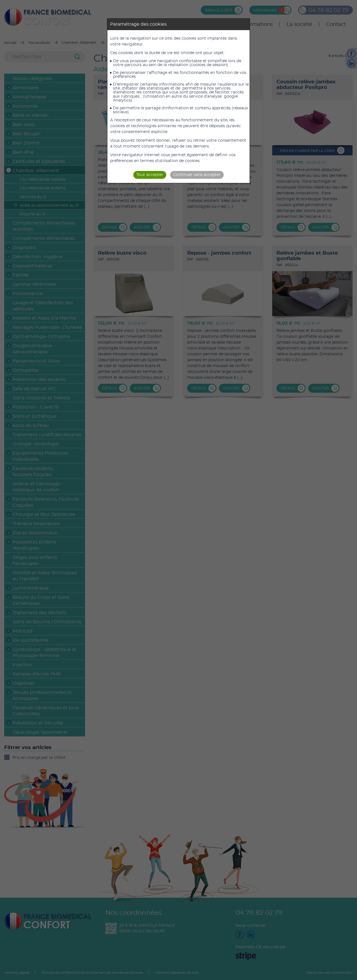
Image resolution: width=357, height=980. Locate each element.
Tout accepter (150, 175)
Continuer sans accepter (197, 175)
